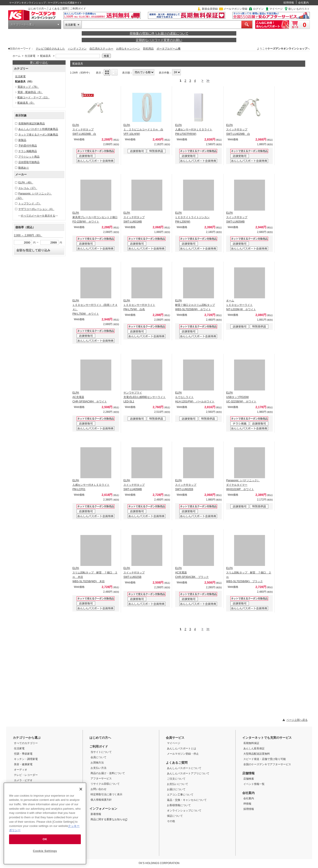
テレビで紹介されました (50, 49)
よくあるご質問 (58, 9)
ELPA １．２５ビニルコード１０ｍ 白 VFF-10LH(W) (143, 129)
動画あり (24, 168)
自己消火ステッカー (101, 49)
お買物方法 (97, 763)
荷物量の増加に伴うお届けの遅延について (159, 33)
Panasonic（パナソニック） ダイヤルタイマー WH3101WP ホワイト (243, 485)
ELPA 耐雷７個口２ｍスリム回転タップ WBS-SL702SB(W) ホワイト (195, 305)
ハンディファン (77, 49)
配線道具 (26, 103)
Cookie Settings (45, 851)
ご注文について (176, 779)
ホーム (17, 56)
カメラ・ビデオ (23, 780)
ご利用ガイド (78, 9)
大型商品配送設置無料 (257, 754)
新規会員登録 (210, 9)
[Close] (81, 789)
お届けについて (176, 789)
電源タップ (28, 87)
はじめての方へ (37, 9)
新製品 (22, 140)
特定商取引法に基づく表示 (106, 794)
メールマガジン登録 (235, 9)
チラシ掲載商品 (28, 151)
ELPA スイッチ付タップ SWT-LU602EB (186, 485)
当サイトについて (101, 752)
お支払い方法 (98, 768)
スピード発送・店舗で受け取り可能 (265, 759)
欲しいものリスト (299, 9)
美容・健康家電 (23, 764)
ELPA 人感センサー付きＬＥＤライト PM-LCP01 (91, 485)
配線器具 (45, 56)
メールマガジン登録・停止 (183, 754)
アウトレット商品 (29, 157)
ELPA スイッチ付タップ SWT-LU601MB (134, 217)
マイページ (276, 9)
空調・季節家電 (23, 754)
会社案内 (303, 3)
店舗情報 (248, 773)
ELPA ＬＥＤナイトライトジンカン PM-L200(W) (192, 217)
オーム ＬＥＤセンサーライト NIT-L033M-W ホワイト (241, 305)
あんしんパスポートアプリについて (188, 773)
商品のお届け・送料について (108, 773)
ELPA (26, 183)
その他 (171, 821)
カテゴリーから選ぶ (23, 25)
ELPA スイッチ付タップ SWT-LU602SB (134, 573)
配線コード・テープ (33, 97)
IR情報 (247, 804)
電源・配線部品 (30, 92)
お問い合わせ (98, 789)
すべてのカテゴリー (26, 743)
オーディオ (21, 770)
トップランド (30, 204)
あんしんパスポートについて (184, 768)
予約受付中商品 (28, 146)
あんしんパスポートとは (182, 748)
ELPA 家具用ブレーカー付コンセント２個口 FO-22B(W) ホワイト (95, 217)
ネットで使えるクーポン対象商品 (38, 135)
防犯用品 (148, 49)
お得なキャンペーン (128, 49)
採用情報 (289, 3)
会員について (98, 757)
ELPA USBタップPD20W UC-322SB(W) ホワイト (241, 397)
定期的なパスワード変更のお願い (159, 40)
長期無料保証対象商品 (32, 124)
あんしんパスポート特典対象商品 (38, 129)
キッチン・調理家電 (26, 759)
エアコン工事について (180, 795)
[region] (45, 823)
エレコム (28, 188)
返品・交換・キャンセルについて (187, 800)
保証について (175, 816)
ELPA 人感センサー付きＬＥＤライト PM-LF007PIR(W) (194, 129)
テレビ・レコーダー (26, 775)
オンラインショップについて (184, 811)
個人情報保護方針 (101, 800)
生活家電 (70, 25)
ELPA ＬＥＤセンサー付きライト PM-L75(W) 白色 (139, 305)
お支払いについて (178, 784)
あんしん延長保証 (254, 748)
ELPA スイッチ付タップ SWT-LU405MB (134, 485)
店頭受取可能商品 (29, 162)
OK (45, 839)
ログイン (258, 9)
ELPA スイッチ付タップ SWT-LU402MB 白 (238, 129)
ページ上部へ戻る (297, 720)
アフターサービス (101, 779)
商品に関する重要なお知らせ (109, 819)
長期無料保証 (251, 743)
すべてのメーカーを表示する (38, 216)
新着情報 (96, 814)
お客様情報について (179, 805)
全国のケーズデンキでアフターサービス (267, 764)
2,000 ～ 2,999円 (28, 235)
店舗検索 (249, 779)
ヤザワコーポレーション (36, 209)
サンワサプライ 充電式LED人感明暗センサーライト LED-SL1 (145, 397)
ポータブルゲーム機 (168, 49)
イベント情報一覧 (254, 784)
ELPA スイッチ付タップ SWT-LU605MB (237, 217)
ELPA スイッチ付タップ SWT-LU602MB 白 (84, 129)
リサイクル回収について (105, 784)
